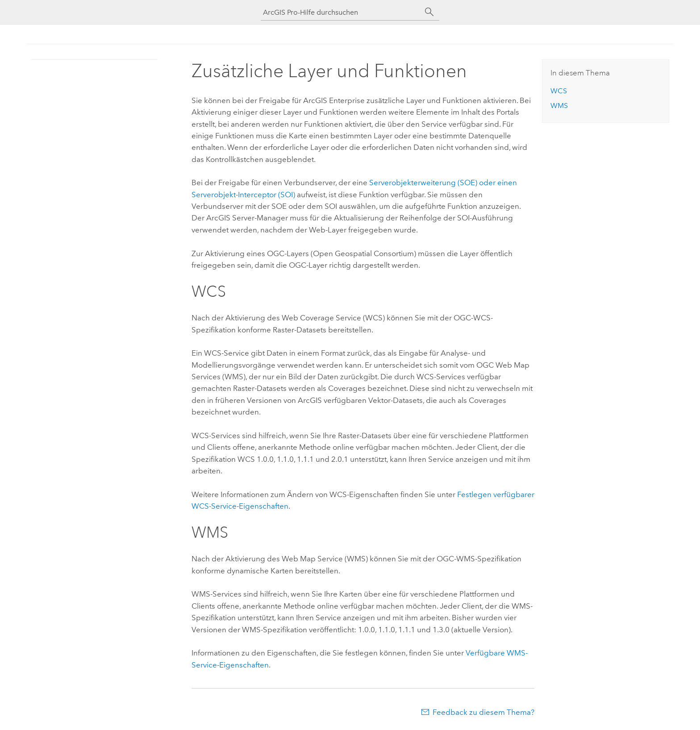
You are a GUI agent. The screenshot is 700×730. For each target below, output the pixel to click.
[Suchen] (429, 12)
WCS (559, 91)
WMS (559, 106)
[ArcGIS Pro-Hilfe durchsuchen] (341, 12)
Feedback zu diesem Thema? (483, 712)
